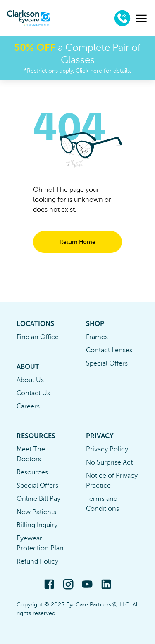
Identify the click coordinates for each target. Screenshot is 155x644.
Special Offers (107, 363)
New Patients (36, 512)
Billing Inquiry (37, 525)
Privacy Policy (107, 449)
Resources (32, 472)
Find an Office (38, 337)
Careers (28, 406)
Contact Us (33, 393)
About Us (30, 380)
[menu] (141, 18)
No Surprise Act (109, 462)
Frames (97, 337)
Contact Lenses (109, 350)
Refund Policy (37, 561)
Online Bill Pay (38, 499)
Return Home (77, 242)
